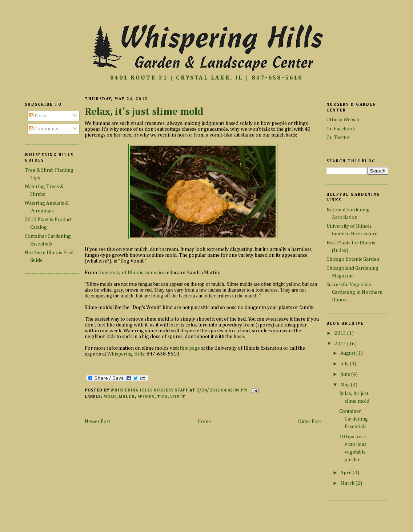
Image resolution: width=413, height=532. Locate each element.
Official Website (344, 120)
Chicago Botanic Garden (353, 259)
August (348, 353)
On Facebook (341, 129)
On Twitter (338, 138)
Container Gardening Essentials (354, 419)
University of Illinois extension (132, 273)
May (346, 385)
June (346, 374)
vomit (178, 397)
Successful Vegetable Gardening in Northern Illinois (354, 292)
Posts (38, 116)
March (348, 483)
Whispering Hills (126, 354)
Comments (44, 129)
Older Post (310, 422)
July (345, 364)
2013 (341, 333)
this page (190, 348)
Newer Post (97, 422)
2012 (341, 344)
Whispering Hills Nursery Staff (150, 390)
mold (110, 397)
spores (146, 397)
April (346, 473)
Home (204, 422)
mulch (127, 397)
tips (162, 397)
